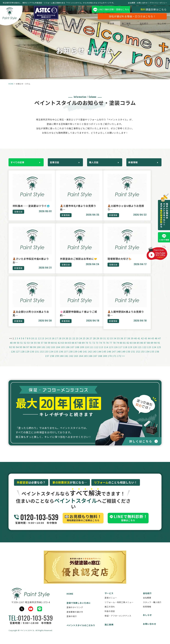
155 (152, 355)
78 (114, 347)
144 (99, 355)
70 (87, 347)
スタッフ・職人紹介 (152, 606)
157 (47, 360)
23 (77, 342)
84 (135, 347)
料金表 (108, 24)
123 (149, 351)
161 (66, 360)
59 (49, 347)
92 (11, 351)
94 (17, 351)
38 (129, 342)
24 (81, 342)
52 (25, 347)
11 (36, 342)
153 (143, 355)
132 (42, 355)
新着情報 (134, 162)
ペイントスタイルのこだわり (81, 630)
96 (24, 351)
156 (157, 355)
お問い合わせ (142, 3)
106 (68, 351)
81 (125, 347)
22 (74, 342)
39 (132, 342)
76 (107, 347)
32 (108, 342)
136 (61, 355)
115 (111, 351)
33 (112, 342)
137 (66, 355)
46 (156, 342)
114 (106, 351)
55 (35, 347)
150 (128, 355)
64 (66, 347)
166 (90, 360)
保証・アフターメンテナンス (118, 620)
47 (160, 342)
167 (95, 360)
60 (52, 347)
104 (58, 351)
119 (130, 351)
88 (149, 347)
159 (57, 360)
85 (138, 347)
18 (60, 342)
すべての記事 (19, 162)
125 (159, 351)
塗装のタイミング (75, 612)
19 (63, 342)
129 (27, 355)
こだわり (93, 24)
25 (84, 342)
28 (94, 342)
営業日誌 (56, 162)
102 (48, 351)
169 (105, 360)
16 (53, 342)
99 (35, 351)
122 (144, 351)
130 (32, 355)
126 (13, 355)
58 (46, 347)
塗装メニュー (111, 602)
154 (147, 355)
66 (73, 347)
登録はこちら (128, 523)
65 (70, 347)
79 (118, 347)
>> (123, 360)
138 (71, 355)
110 (87, 351)
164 (81, 360)
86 (142, 347)
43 (146, 342)
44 (149, 342)
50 (18, 347)
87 (145, 347)
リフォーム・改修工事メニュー (119, 606)
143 (95, 355)
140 (80, 355)
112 (96, 351)
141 (85, 355)
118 (125, 351)
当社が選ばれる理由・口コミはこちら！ (129, 17)
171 (115, 360)
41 (139, 342)
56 (39, 347)
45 (153, 342)
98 (31, 351)
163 (76, 360)
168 (100, 360)
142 (90, 355)
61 (56, 347)
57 (42, 347)
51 (22, 347)
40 (136, 342)
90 (155, 347)
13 (43, 342)
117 (120, 351)
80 (121, 347)
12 (39, 342)
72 (94, 347)
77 (111, 347)
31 (105, 342)
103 (53, 351)
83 (131, 347)
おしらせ (159, 24)
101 (44, 351)
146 (109, 355)
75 (104, 347)
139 (75, 355)
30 (101, 342)
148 (119, 355)
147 (114, 355)
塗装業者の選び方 (75, 616)
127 (18, 355)
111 (92, 351)
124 (154, 351)
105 (63, 351)
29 (98, 342)
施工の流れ (110, 611)
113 (101, 351)
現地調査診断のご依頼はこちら (83, 523)
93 (14, 351)
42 (142, 342)
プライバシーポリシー (158, 3)
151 (133, 355)
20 (67, 342)
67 (76, 347)
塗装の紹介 (72, 621)
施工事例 (123, 24)
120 (135, 351)
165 (86, 360)
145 (104, 355)
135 (56, 355)
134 (51, 355)
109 (82, 351)
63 (63, 347)
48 (11, 347)
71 (90, 347)
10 (33, 342)
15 (50, 342)
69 (83, 347)
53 (28, 347)
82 (128, 347)
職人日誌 (95, 162)
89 (152, 347)
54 (32, 347)
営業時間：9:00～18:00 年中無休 (36, 523)
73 (97, 347)
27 (91, 342)
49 (15, 347)
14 (46, 342)
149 (123, 355)
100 (39, 351)
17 (57, 342)
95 (21, 351)
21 (70, 342)
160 (62, 360)
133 (47, 355)
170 (110, 360)
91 (159, 347)
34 (115, 342)
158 (52, 360)
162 (71, 360)
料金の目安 (110, 616)
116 (116, 351)
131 (37, 355)
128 (23, 355)
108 (77, 351)
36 (122, 342)
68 (80, 347)
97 (28, 351)
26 (87, 342)
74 (101, 347)
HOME (11, 84)
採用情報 (147, 611)
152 (138, 355)
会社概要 (132, 3)
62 (59, 347)
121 (140, 351)
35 (118, 342)
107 (72, 351)
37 (125, 342)
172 (119, 360)
